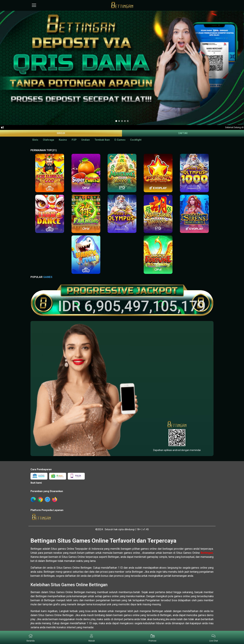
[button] (91, 637)
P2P (74, 140)
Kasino (63, 140)
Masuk (61, 133)
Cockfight (136, 140)
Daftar (183, 133)
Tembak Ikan (102, 140)
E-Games (120, 140)
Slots (35, 140)
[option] (116, 121)
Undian (86, 140)
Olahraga (48, 140)
